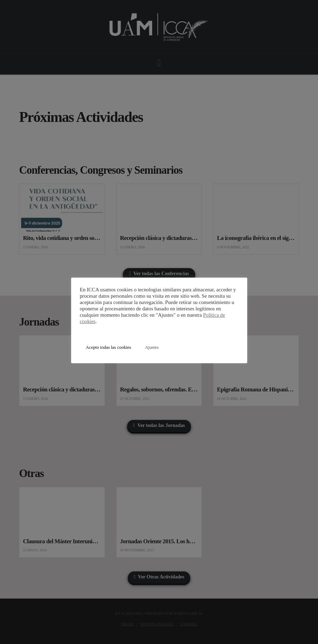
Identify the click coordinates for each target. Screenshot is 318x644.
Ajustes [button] (152, 347)
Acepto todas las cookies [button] (109, 347)
